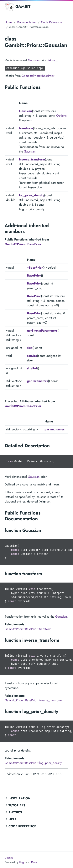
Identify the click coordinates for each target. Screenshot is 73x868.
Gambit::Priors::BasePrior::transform (28, 629)
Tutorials (17, 805)
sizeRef (32, 368)
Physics (15, 812)
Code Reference (22, 826)
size (30, 348)
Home (8, 22)
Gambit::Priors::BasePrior (38, 76)
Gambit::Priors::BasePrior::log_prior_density (33, 763)
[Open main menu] (67, 7)
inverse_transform (32, 159)
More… (53, 60)
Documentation (27, 22)
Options (61, 116)
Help (12, 819)
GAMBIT (18, 7)
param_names (55, 429)
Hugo (22, 862)
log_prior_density (32, 195)
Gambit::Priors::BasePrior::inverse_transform (33, 700)
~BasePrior (35, 268)
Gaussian (34, 60)
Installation (19, 798)
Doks (34, 862)
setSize (32, 356)
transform (26, 128)
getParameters (37, 381)
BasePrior (34, 275)
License (9, 858)
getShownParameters (42, 331)
